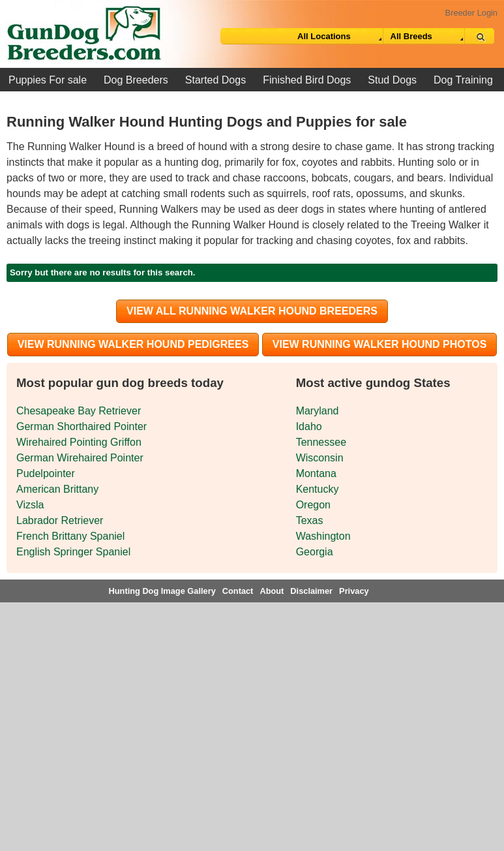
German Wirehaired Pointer (80, 458)
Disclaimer (311, 591)
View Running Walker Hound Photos (380, 344)
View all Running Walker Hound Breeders (252, 311)
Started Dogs (215, 80)
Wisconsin (320, 458)
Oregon (313, 505)
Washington (323, 536)
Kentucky (318, 489)
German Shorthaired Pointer (82, 426)
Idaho (309, 426)
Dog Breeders (136, 80)
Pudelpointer (46, 473)
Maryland (318, 411)
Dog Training (463, 80)
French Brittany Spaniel (70, 536)
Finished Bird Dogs (307, 80)
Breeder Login (471, 13)
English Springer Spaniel (73, 552)
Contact (238, 591)
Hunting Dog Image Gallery (162, 591)
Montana (316, 473)
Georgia (315, 552)
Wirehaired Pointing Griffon (79, 442)
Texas (310, 520)
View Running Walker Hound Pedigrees (133, 344)
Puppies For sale (48, 80)
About (272, 591)
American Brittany (57, 489)
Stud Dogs (392, 80)
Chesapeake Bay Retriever (79, 411)
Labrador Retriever (60, 520)
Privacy (354, 591)
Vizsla (30, 505)
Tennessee (321, 442)
